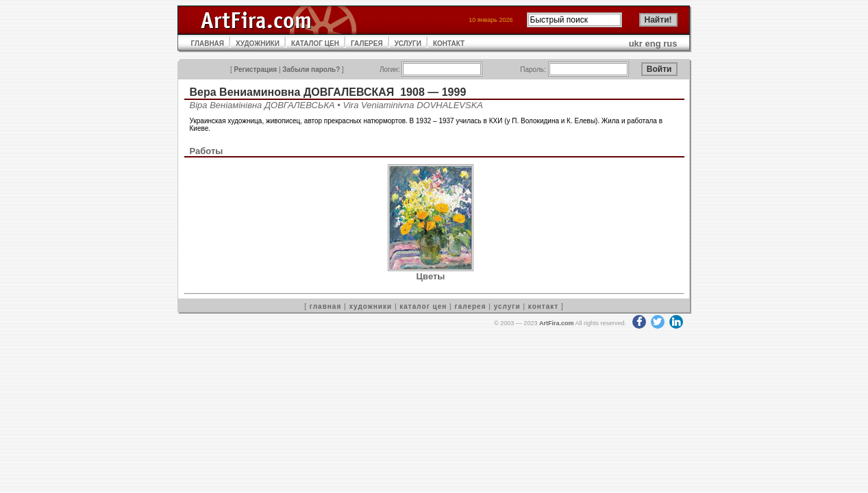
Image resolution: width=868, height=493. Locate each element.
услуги (507, 306)
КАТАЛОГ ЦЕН (315, 43)
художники (370, 306)
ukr (636, 43)
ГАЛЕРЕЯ (367, 43)
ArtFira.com (557, 323)
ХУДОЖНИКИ (258, 43)
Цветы (431, 276)
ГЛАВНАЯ (208, 43)
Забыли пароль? (311, 69)
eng (653, 43)
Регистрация (256, 69)
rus (670, 43)
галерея (471, 306)
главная (325, 306)
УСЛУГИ (408, 43)
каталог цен (423, 306)
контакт (543, 306)
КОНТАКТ (449, 43)
